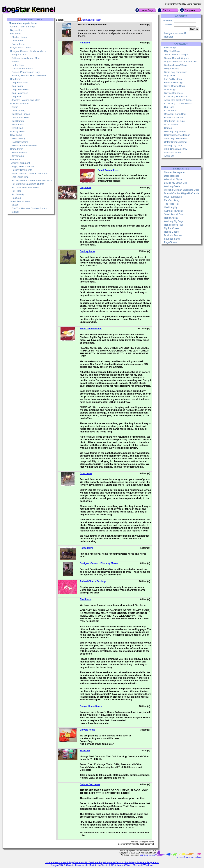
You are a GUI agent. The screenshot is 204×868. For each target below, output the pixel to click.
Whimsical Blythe (173, 179)
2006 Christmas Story (176, 149)
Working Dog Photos (175, 131)
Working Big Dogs (174, 221)
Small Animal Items (20, 201)
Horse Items (17, 149)
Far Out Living (172, 200)
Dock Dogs (170, 90)
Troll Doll (15, 212)
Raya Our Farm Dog (175, 114)
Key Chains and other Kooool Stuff (30, 173)
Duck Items (17, 41)
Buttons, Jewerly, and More (26, 58)
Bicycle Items (17, 30)
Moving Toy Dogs (173, 145)
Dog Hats (16, 97)
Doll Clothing (18, 111)
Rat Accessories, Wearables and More (32, 180)
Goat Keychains (20, 142)
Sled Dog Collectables (176, 138)
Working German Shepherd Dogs (182, 190)
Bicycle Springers (173, 93)
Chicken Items (19, 37)
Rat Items (15, 159)
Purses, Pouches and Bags (26, 72)
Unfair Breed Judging (175, 142)
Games (15, 62)
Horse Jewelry (19, 152)
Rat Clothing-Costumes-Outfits (28, 184)
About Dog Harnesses (176, 97)
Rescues (16, 198)
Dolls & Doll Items (20, 104)
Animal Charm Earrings (22, 27)
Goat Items (16, 135)
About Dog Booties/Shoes (178, 100)
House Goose (171, 232)
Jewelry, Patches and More (26, 100)
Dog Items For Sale (174, 121)
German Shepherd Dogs (177, 135)
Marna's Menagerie (174, 172)
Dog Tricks (170, 76)
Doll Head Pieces (21, 114)
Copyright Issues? (148, 855)
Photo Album (171, 124)
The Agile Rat (171, 204)
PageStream (171, 242)
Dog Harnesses (20, 93)
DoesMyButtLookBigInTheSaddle (182, 193)
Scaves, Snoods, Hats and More (29, 76)
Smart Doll (17, 128)
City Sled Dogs (172, 51)
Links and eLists (173, 152)
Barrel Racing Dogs (174, 86)
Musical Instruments (22, 69)
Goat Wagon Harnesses (24, 145)
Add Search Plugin (91, 20)
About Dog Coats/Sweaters (179, 104)
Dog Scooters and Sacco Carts (180, 62)
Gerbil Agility (171, 207)
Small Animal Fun (173, 214)
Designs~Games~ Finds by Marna (28, 51)
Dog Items (16, 79)
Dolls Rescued (172, 176)
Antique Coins (19, 55)
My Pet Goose (172, 228)
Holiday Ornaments (22, 170)
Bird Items (16, 34)
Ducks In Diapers (173, 235)
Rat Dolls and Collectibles (25, 187)
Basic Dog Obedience (176, 72)
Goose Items (18, 44)
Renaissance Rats (174, 225)
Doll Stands (17, 121)
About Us (169, 156)
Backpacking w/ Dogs (175, 65)
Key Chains (17, 156)
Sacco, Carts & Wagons (177, 58)
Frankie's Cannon (173, 117)
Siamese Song (172, 239)
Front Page (170, 48)
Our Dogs (169, 107)
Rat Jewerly (18, 194)
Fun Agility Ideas (173, 79)
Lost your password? (175, 33)
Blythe (15, 107)
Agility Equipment (21, 163)
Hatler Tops (17, 65)
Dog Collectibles (20, 90)
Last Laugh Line (20, 177)
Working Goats (172, 186)
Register (168, 37)
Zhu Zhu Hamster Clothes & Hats (29, 208)
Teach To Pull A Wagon (176, 55)
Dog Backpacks (20, 83)
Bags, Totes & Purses (23, 166)
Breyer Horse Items (20, 48)
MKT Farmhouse (173, 197)
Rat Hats (16, 191)
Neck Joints (18, 124)
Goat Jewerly (18, 138)
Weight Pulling (172, 69)
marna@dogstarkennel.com (190, 857)
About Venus (171, 111)
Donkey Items (17, 131)
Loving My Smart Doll (175, 183)
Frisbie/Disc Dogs (173, 83)
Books (15, 205)
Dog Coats (17, 86)
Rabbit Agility (171, 218)
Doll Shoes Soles (21, 117)
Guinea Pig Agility (173, 211)
